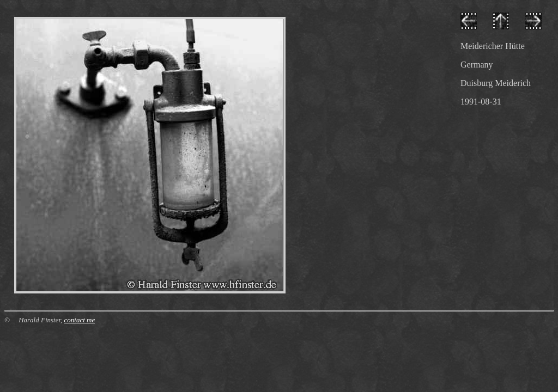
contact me (80, 320)
